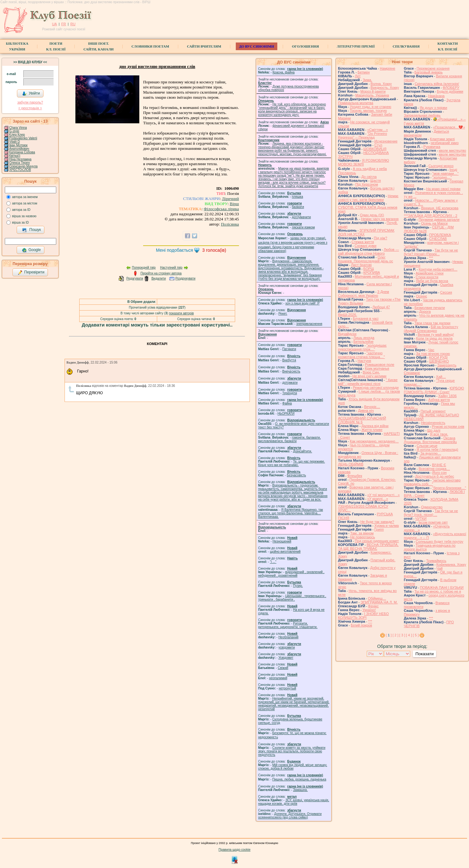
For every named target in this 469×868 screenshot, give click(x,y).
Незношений (282, 541)
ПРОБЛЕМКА (440, 235)
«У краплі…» (377, 499)
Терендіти (290, 393)
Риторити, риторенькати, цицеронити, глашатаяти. (288, 625)
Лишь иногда (364, 338)
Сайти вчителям (204, 46)
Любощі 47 (381, 307)
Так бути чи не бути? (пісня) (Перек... (431, 252)
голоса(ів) (214, 250)
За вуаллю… (431, 453)
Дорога (425, 311)
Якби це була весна (432, 281)
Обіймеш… (377, 598)
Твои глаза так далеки (432, 323)
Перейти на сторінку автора (161, 273)
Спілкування (406, 46)
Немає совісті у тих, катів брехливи (368, 198)
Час (431, 350)
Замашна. (300, 790)
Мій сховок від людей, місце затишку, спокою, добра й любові (293, 767)
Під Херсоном (367, 184)
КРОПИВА (372, 273)
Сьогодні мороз (441, 166)
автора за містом (25, 203)
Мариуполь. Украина (372, 95)
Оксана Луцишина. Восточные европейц (430, 440)
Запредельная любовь (422, 115)
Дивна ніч (366, 411)
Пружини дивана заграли (439, 219)
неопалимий (278, 678)
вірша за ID (20, 223)
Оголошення (306, 46)
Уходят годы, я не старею (371, 107)
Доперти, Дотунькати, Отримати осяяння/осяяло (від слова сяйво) (290, 816)
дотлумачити (301, 217)
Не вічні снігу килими (369, 376)
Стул (378, 145)
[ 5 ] (416, 635)
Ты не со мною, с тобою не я (438, 591)
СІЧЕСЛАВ (438, 239)
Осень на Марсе (434, 223)
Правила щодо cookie (235, 850)
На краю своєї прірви (443, 189)
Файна (287, 403)
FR (64, 24)
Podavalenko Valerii (23, 138)
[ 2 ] (396, 635)
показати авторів (181, 313)
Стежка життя (363, 242)
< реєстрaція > (30, 108)
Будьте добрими (450, 91)
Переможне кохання (433, 68)
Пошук (31, 230)
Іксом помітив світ (433, 522)
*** (370, 621)
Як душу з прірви (434, 108)
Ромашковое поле (380, 365)
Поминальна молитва (356, 103)
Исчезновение (386, 141)
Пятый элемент (433, 411)
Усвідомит (286, 658)
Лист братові (361, 265)
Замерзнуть (447, 365)
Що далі (434, 430)
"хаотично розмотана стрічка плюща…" (361, 355)
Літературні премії (356, 46)
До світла (369, 177)
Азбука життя (439, 400)
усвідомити (286, 647)
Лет (358, 76)
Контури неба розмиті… (438, 269)
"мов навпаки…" (445, 173)
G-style (14, 131)
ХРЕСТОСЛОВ (20, 170)
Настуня (364, 361)
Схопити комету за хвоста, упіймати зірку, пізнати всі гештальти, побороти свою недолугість (292, 751)
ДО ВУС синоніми (256, 46)
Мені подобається (174, 250)
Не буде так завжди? (377, 522)
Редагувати (135, 278)
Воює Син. (371, 372)
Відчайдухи (347, 334)
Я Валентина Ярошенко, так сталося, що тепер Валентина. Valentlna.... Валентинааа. (291, 513)
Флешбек (355, 476)
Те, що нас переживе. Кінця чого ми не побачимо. (292, 463)
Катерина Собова (22, 152)
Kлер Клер (17, 135)
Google (31, 250)
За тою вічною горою (433, 354)
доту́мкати (290, 383)
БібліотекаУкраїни (17, 46)
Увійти (31, 94)
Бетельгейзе (363, 342)
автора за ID (21, 210)
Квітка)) (15, 156)
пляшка (298, 197)
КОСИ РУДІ (438, 357)
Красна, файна (284, 72)
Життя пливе (372, 430)
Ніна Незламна (20, 159)
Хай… (441, 377)
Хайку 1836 (448, 396)
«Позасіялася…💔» (449, 127)
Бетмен (364, 72)
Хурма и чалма (387, 526)
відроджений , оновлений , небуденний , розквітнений (291, 574)
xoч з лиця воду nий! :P (302, 303)
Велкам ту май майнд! (436, 334)
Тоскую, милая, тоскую (368, 111)
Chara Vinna (18, 128)
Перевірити (31, 273)
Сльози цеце (427, 446)
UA (54, 24)
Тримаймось (436, 561)
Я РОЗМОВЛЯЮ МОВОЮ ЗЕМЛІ (364, 162)
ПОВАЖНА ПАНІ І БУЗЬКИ (442, 588)
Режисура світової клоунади (376, 388)
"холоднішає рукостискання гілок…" (362, 347)
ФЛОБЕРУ (451, 88)
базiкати (298, 207)
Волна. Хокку (381, 84)
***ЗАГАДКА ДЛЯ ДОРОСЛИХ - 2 (431, 216)
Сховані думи (365, 246)
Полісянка (230, 224)
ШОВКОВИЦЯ (375, 149)
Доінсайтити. (302, 451)
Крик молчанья (377, 368)
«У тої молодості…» (383, 495)
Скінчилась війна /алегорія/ (437, 84)
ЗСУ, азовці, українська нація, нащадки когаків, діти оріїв (294, 802)
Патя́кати (289, 349)
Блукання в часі (366, 319)
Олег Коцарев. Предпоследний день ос (365, 259)
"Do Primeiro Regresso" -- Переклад (362, 135)
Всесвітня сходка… (434, 469)
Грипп (379, 529)
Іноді (453, 170)
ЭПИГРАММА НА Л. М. (379, 602)
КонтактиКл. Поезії (447, 46)
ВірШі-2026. (348, 315)
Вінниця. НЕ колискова (440, 208)
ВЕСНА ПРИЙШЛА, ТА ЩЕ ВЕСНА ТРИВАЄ (368, 547)
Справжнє (412, 373)
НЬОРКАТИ (286, 414)
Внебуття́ (289, 360)
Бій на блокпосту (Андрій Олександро (431, 329)
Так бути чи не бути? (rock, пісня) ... (431, 513)
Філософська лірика (221, 209)
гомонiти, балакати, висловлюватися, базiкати (289, 439)
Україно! (369, 610)
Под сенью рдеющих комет (377, 541)
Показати (424, 654)
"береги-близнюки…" (449, 488)
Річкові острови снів (448, 426)
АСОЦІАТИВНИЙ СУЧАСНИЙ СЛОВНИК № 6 (362, 420)
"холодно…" (442, 177)
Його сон (439, 472)
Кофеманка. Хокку (451, 565)
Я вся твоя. (439, 434)
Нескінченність (433, 423)
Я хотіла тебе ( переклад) (437, 449)
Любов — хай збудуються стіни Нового (369, 251)
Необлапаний (288, 637)
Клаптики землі (442, 139)
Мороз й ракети (373, 91)
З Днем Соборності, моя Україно (364, 294)
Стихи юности (427, 277)
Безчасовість (296, 475)
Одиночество (432, 507)
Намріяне (388, 68)
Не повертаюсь (362, 537)
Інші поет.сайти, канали (98, 46)
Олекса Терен (20, 163)
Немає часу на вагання (380, 219)
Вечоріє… (372, 407)
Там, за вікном (362, 533)
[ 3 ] (402, 635)
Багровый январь (428, 72)
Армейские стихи (430, 273)
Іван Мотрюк (19, 145)
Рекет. (283, 314)
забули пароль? (30, 102)
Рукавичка (432, 147)
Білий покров (361, 625)
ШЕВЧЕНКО (439, 361)
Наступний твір (171, 268)
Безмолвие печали (430, 308)
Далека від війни (375, 426)
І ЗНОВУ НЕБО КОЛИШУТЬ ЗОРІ (363, 616)
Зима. (367, 80)
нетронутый (287, 688)
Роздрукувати (185, 278)
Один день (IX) (372, 215)
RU (73, 24)
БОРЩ (369, 269)
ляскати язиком (304, 227)
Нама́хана (436, 96)
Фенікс (373, 606)
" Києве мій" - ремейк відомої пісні (368, 382)
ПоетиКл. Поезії (56, 46)
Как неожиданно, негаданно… (374, 441)
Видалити (159, 278)
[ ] (389, 635)
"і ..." (273, 562)
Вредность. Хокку (385, 88)
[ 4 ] (409, 635)
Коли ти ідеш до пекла (434, 338)
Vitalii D (15, 142)
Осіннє (421, 296)
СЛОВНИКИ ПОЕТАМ (150, 46)
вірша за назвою (24, 216)
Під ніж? (381, 238)
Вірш (234, 204)
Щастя (376, 181)
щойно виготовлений (285, 552)
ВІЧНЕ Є (439, 465)
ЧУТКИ (421, 518)
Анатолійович (19, 149)
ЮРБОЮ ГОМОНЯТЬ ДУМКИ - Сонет (434, 390)
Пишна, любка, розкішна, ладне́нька (299, 779)
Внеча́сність (291, 371)
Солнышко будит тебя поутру (439, 542)
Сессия (446, 292)
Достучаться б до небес (435, 476)
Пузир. (298, 586)
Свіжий (283, 668)
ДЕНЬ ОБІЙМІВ (351, 464)
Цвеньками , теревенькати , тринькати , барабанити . (292, 598)
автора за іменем (25, 197)
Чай (440, 568)
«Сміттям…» (377, 130)
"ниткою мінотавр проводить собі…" (432, 482)
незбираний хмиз (445, 143)
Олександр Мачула (23, 166)
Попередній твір (144, 268)
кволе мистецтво (453, 150)
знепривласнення (309, 324)
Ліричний (231, 199)
